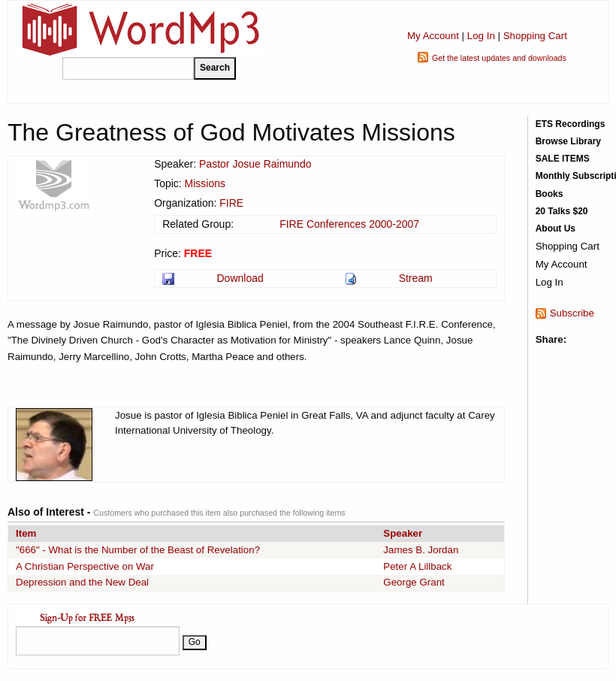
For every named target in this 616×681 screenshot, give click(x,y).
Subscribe (572, 313)
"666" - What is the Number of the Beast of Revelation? (138, 550)
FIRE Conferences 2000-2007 (349, 224)
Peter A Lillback (417, 566)
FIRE (231, 203)
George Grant (414, 582)
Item (26, 533)
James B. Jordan (421, 550)
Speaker (403, 533)
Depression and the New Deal (82, 582)
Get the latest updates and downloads (499, 58)
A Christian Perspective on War (85, 566)
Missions (205, 183)
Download (240, 278)
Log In (481, 36)
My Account (433, 36)
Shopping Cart (535, 36)
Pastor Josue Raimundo (255, 164)
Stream (416, 278)
